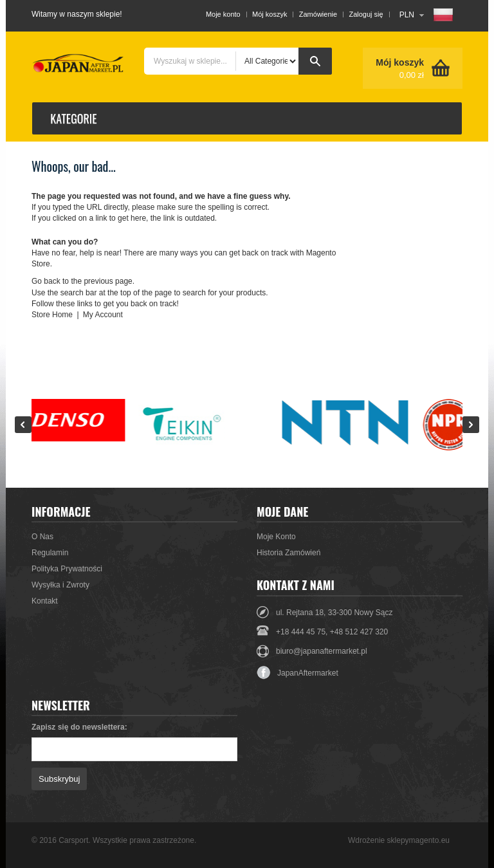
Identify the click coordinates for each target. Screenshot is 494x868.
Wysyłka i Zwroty (60, 585)
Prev (23, 425)
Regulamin (50, 553)
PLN (407, 15)
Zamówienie (318, 14)
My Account (103, 315)
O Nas (42, 537)
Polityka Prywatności (67, 569)
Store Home (52, 315)
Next (471, 425)
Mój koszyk (270, 14)
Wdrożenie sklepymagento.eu (399, 840)
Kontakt (45, 601)
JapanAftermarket (297, 673)
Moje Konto (276, 537)
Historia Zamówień (288, 553)
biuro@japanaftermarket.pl (322, 651)
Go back (46, 281)
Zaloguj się (366, 14)
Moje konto (223, 14)
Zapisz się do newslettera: (79, 727)
